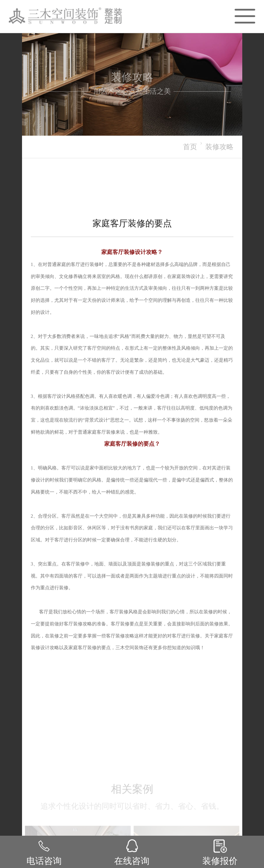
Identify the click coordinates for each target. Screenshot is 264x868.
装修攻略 (219, 147)
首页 (190, 147)
